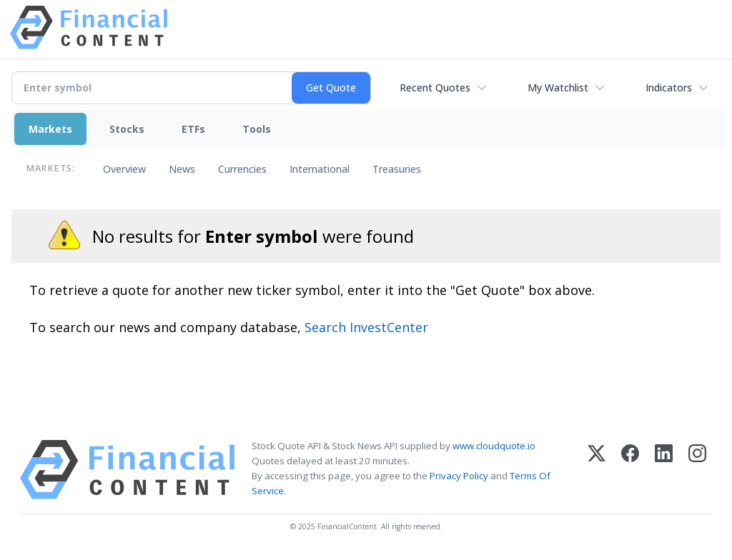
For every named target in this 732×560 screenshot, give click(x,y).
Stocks (127, 129)
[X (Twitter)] (597, 470)
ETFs (193, 129)
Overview (124, 169)
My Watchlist (558, 87)
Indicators (669, 87)
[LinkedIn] (664, 470)
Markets (50, 129)
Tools (257, 129)
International (320, 169)
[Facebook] (630, 470)
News (182, 169)
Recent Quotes (435, 87)
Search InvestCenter (366, 327)
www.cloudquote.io (494, 446)
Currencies (242, 169)
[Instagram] (697, 470)
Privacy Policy (459, 476)
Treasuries (397, 169)
